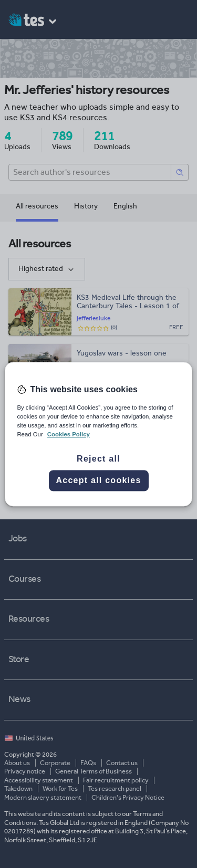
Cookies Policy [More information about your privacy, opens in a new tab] (69, 434)
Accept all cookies (98, 480)
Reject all (98, 459)
